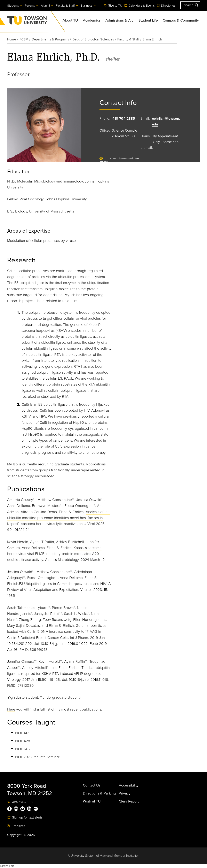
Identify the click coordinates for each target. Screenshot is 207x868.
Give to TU (113, 6)
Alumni (47, 6)
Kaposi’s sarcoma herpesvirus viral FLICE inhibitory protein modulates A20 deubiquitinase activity (54, 554)
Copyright (14, 835)
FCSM (24, 39)
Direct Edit (7, 866)
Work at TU (92, 801)
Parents (32, 6)
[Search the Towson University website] (190, 5)
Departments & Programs (50, 39)
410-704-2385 (124, 119)
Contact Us (92, 785)
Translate (16, 826)
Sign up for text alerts (25, 817)
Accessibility (129, 785)
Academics (92, 20)
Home (12, 39)
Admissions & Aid (120, 20)
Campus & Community (181, 20)
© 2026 (29, 835)
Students (15, 6)
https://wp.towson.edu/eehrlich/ (119, 160)
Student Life (148, 20)
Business (88, 6)
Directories (166, 6)
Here (11, 709)
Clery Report (129, 801)
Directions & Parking (99, 793)
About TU (70, 20)
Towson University (38, 21)
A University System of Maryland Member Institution (104, 856)
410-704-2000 (20, 802)
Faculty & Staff (67, 6)
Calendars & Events (140, 6)
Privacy (125, 793)
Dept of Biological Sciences (93, 39)
